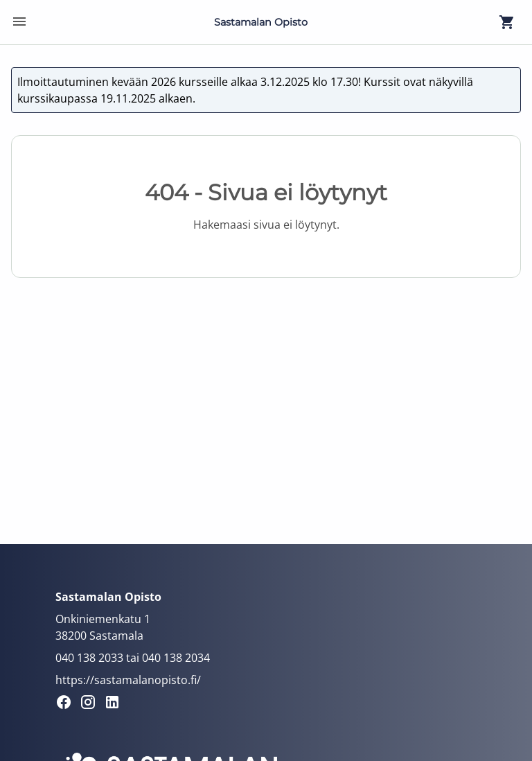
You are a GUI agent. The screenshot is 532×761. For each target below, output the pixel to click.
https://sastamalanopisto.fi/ (128, 680)
